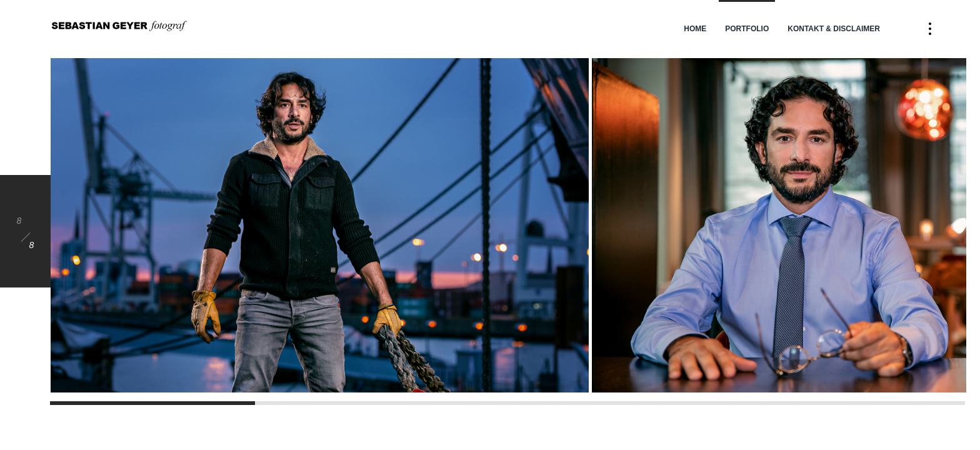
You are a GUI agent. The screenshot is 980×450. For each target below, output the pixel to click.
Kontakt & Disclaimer (834, 29)
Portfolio (747, 29)
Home (695, 29)
